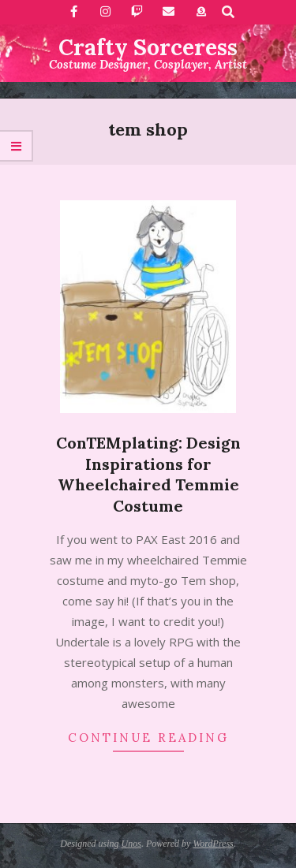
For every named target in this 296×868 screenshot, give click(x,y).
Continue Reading (148, 738)
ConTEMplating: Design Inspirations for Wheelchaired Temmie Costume (148, 474)
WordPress (213, 844)
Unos (131, 844)
